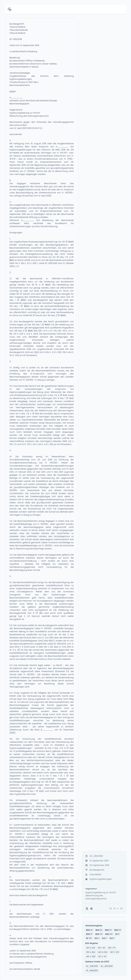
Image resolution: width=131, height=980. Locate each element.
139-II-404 (91, 952)
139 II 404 (67, 352)
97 (89, 934)
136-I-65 (101, 948)
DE (111, 909)
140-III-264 (103, 952)
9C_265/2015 (92, 966)
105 (99, 934)
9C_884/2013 (92, 971)
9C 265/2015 (51, 263)
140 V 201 (37, 444)
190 (89, 938)
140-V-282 (91, 956)
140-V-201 (114, 952)
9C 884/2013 (60, 644)
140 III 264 (44, 352)
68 (99, 930)
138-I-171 (112, 948)
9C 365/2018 (16, 39)
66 (89, 930)
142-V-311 (102, 956)
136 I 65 (62, 331)
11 (112, 938)
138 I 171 (42, 331)
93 (108, 930)
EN (121, 909)
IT (118, 909)
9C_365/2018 (107, 966)
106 (109, 934)
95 (118, 930)
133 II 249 (18, 334)
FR (115, 909)
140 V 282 (20, 263)
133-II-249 (91, 948)
